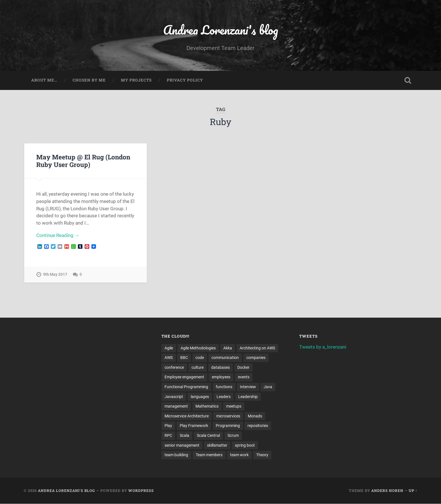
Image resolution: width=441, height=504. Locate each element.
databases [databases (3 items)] (220, 368)
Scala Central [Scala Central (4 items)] (208, 436)
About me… (44, 80)
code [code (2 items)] (200, 358)
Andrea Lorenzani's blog (220, 30)
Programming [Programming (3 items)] (228, 426)
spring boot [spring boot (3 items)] (245, 446)
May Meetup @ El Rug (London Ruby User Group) (83, 161)
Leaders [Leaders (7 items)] (224, 397)
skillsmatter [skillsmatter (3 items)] (217, 446)
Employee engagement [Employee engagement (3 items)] (184, 377)
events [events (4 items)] (244, 377)
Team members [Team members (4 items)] (209, 455)
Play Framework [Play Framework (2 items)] (194, 426)
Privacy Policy (185, 80)
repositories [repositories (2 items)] (258, 426)
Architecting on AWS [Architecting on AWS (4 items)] (257, 348)
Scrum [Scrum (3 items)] (233, 436)
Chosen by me (89, 80)
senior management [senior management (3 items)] (182, 446)
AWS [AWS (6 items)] (169, 358)
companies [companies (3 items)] (256, 358)
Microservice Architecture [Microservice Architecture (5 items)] (187, 416)
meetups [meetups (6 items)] (234, 406)
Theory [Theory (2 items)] (262, 455)
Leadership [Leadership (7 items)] (248, 397)
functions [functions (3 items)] (224, 387)
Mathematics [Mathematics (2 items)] (207, 406)
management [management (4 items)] (176, 406)
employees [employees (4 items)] (221, 377)
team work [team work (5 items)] (239, 455)
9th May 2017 (55, 275)
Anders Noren (387, 491)
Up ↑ (413, 491)
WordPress (141, 491)
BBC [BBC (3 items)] (184, 358)
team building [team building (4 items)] (176, 455)
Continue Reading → (58, 236)
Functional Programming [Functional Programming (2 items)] (186, 387)
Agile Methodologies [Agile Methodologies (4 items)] (198, 348)
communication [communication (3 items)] (225, 358)
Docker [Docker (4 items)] (243, 368)
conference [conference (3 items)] (174, 368)
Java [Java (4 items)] (268, 387)
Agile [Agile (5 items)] (169, 348)
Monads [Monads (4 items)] (255, 416)
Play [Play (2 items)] (168, 426)
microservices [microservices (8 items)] (228, 416)
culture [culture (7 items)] (198, 368)
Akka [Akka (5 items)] (228, 348)
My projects (136, 80)
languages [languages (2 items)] (200, 397)
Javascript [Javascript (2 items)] (174, 397)
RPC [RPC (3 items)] (168, 436)
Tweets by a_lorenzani (323, 347)
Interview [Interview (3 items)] (248, 387)
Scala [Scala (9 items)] (184, 436)
